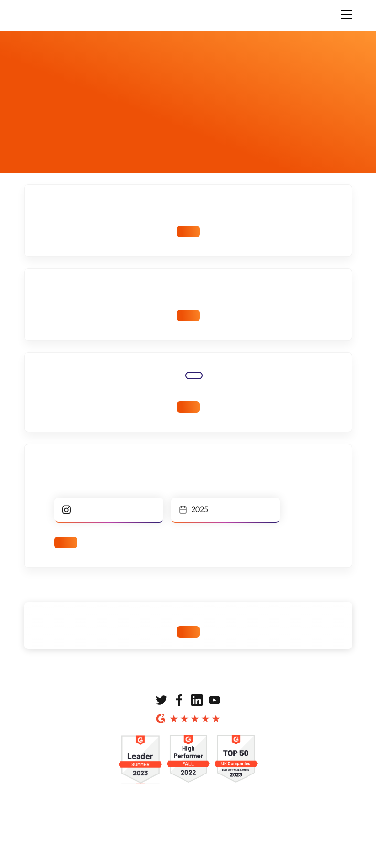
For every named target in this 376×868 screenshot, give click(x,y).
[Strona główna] (63, 16)
